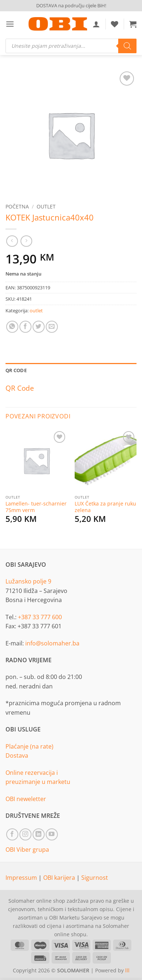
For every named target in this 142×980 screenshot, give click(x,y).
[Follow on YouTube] (52, 834)
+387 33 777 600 (40, 617)
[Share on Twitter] (39, 327)
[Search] (127, 46)
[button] (10, 24)
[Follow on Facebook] (12, 834)
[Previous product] (26, 241)
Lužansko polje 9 (28, 581)
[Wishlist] (115, 24)
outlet (46, 206)
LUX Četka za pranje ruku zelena (105, 507)
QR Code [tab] (16, 370)
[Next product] (12, 241)
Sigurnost (95, 878)
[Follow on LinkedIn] (39, 834)
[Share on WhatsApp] (12, 327)
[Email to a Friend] (52, 327)
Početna (17, 206)
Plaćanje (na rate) (29, 746)
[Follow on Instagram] (25, 834)
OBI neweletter (26, 799)
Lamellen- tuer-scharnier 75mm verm (36, 507)
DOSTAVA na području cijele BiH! (71, 5)
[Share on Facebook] (25, 327)
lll (127, 970)
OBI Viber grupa (27, 850)
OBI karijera (60, 878)
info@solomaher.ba (52, 643)
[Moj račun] (96, 24)
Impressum (22, 878)
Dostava (17, 756)
